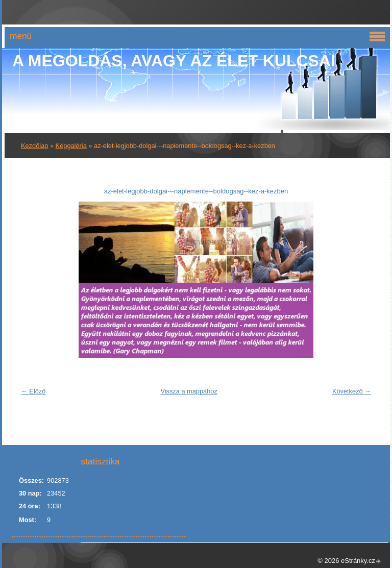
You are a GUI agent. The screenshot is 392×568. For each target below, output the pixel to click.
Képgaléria (71, 146)
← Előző (33, 391)
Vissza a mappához (189, 391)
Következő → (352, 391)
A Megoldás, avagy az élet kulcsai (174, 61)
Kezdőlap (34, 146)
